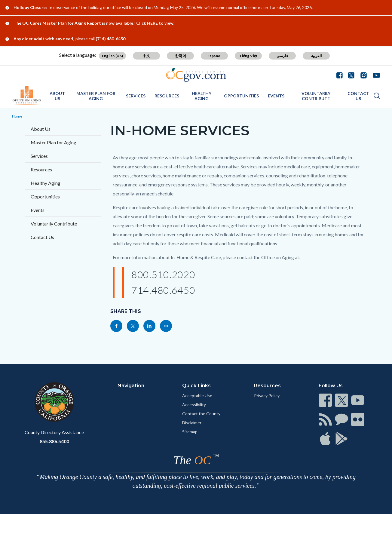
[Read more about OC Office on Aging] (27, 96)
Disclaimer (192, 423)
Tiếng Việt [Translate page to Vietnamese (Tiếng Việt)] (249, 56)
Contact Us (358, 96)
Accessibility (194, 405)
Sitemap (190, 432)
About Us (57, 96)
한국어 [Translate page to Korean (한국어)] (181, 56)
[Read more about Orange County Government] (196, 75)
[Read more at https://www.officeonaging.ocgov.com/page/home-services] (166, 326)
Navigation (131, 386)
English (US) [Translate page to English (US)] (113, 56)
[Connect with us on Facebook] (341, 75)
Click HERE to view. (155, 23)
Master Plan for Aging (96, 96)
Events (276, 96)
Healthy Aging (202, 96)
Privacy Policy (267, 396)
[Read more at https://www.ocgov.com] (54, 402)
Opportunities (241, 96)
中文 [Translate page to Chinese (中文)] (147, 56)
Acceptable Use (197, 396)
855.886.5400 (54, 441)
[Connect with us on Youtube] (375, 75)
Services (136, 96)
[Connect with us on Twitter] (351, 75)
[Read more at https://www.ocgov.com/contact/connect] (325, 400)
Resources (167, 96)
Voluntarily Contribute (316, 96)
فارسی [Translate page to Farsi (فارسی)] (282, 56)
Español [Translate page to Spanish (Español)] (214, 56)
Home (17, 116)
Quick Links (196, 386)
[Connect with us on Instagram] (364, 75)
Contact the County (201, 414)
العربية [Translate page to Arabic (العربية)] (317, 56)
